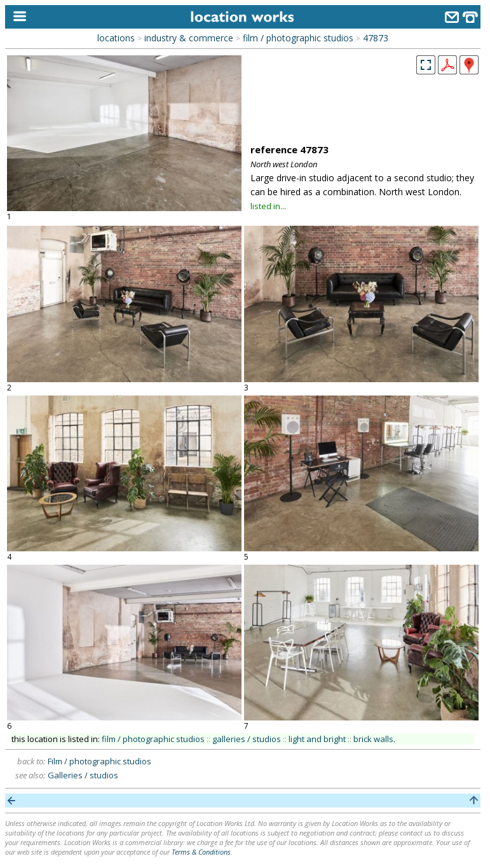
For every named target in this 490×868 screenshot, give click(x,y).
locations (116, 38)
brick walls (373, 739)
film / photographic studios (298, 38)
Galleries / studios (83, 775)
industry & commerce (189, 38)
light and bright (317, 739)
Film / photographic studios (99, 761)
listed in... (268, 206)
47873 (376, 38)
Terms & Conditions (201, 852)
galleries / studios (247, 739)
